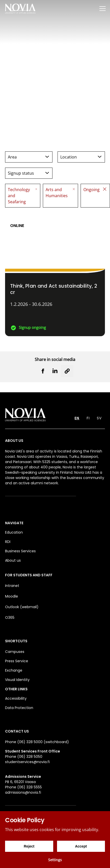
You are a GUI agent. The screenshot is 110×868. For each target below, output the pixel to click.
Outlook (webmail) (22, 607)
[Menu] (102, 8)
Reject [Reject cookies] (29, 846)
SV (99, 418)
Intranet (12, 586)
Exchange (14, 670)
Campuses (15, 652)
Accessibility (16, 698)
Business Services (20, 551)
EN (77, 418)
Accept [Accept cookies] (81, 846)
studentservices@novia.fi (27, 762)
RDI (8, 542)
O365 (10, 618)
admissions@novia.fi (23, 792)
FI (88, 418)
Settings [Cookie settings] (55, 860)
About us (13, 560)
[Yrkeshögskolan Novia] (20, 8)
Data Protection (19, 708)
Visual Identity (17, 680)
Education (14, 532)
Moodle (12, 596)
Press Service (17, 661)
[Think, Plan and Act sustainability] (55, 274)
